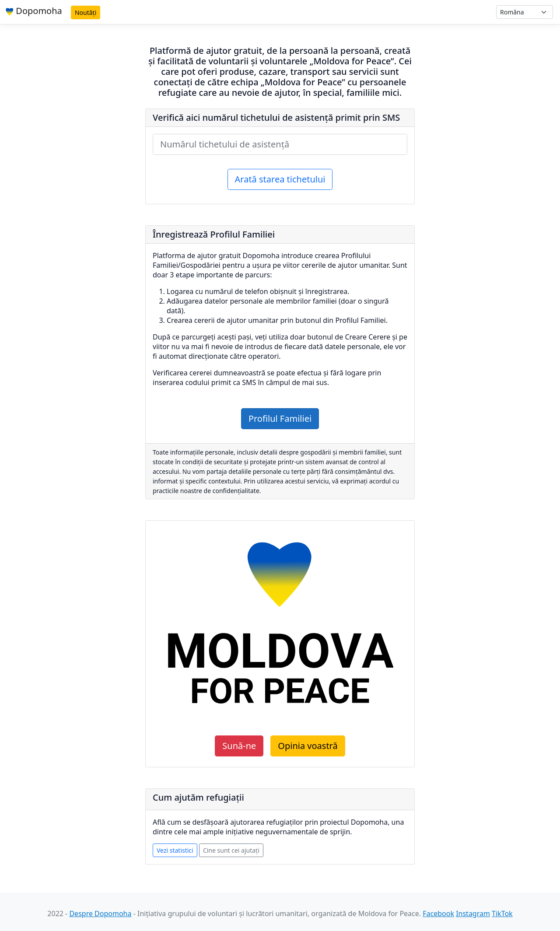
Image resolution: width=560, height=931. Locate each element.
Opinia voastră (308, 746)
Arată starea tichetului (280, 179)
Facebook (438, 913)
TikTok (502, 913)
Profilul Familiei (280, 418)
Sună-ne (239, 746)
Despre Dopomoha (100, 913)
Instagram (473, 913)
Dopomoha (34, 11)
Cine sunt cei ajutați (231, 850)
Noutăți (86, 12)
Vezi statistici (175, 850)
